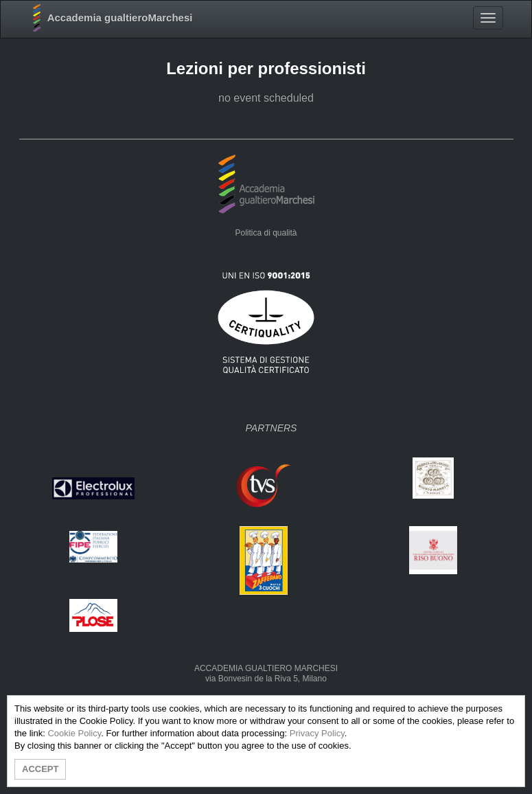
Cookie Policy (74, 733)
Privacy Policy (317, 733)
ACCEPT (40, 769)
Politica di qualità (266, 233)
